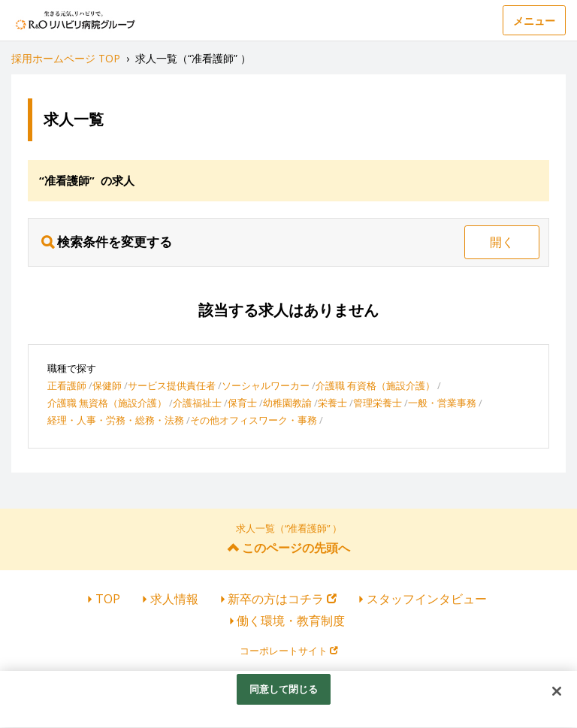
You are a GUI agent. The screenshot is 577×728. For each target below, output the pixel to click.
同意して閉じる (284, 694)
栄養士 (332, 403)
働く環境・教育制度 (291, 621)
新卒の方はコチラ (282, 599)
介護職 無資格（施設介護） (107, 403)
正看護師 (67, 385)
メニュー (534, 21)
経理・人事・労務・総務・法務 (116, 420)
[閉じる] (557, 696)
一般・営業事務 (442, 403)
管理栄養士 (378, 403)
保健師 (107, 385)
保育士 (242, 403)
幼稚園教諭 (287, 403)
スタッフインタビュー (427, 599)
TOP (108, 599)
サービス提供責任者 (172, 385)
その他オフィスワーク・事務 (254, 420)
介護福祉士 (197, 403)
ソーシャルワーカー (266, 385)
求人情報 (174, 599)
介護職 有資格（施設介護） (375, 385)
